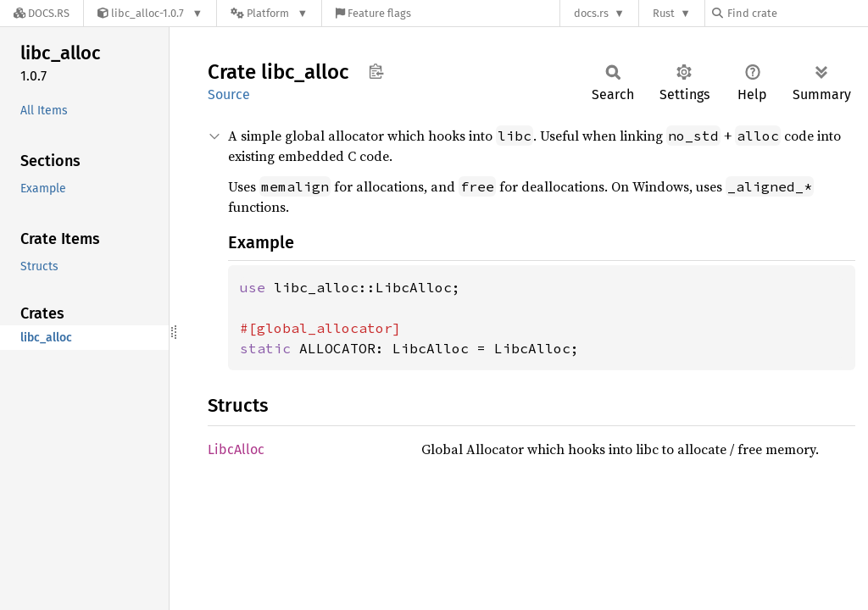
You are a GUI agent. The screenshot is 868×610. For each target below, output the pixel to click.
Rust (664, 13)
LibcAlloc (236, 449)
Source (229, 94)
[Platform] (269, 13)
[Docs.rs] (42, 13)
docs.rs (591, 13)
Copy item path (376, 71)
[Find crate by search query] (797, 13)
